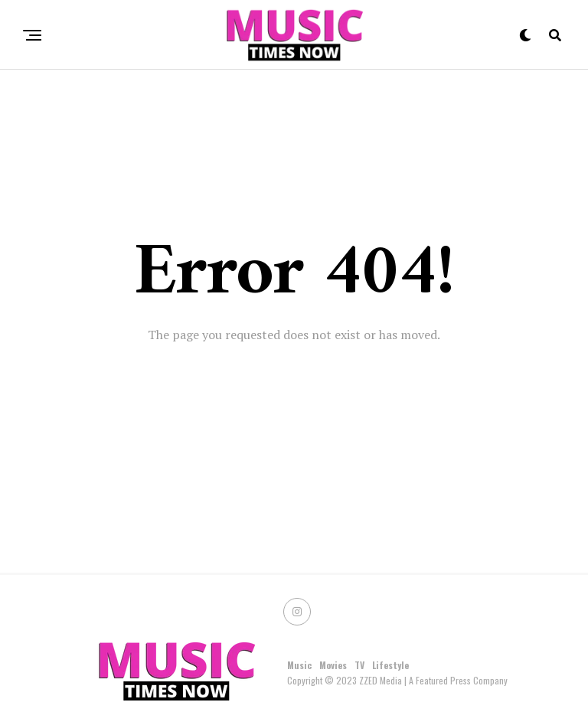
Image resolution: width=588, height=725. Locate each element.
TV (359, 665)
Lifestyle (390, 665)
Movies (333, 665)
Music (299, 665)
